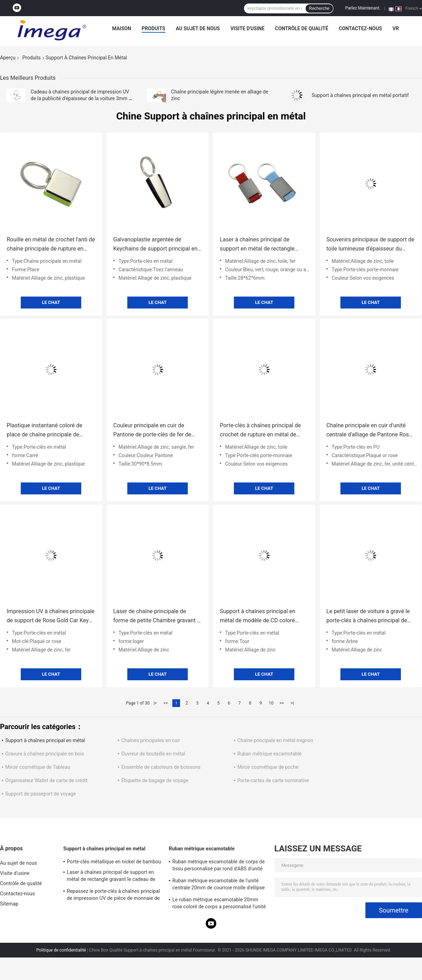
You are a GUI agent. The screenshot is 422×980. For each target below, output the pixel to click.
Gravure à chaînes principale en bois (45, 754)
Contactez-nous (360, 28)
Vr (396, 28)
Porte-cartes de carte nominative (273, 780)
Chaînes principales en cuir (151, 740)
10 (271, 703)
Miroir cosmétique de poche (268, 767)
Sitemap (9, 904)
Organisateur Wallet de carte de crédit (46, 780)
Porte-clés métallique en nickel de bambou (114, 862)
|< (155, 703)
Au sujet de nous (198, 28)
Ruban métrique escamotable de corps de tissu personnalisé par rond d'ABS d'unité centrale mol (219, 866)
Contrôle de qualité (302, 28)
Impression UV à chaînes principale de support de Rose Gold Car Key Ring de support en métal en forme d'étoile (51, 616)
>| (292, 703)
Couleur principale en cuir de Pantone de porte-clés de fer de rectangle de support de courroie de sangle (154, 431)
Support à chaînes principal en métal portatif (360, 95)
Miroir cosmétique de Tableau (38, 767)
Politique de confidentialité (61, 950)
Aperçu (8, 58)
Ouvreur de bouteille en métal (153, 754)
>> (282, 703)
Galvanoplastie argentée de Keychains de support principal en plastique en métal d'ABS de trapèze (155, 245)
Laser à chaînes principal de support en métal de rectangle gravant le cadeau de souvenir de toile (261, 245)
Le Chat (51, 302)
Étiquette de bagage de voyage (155, 780)
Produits (154, 28)
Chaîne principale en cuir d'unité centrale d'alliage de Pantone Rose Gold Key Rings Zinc (369, 431)
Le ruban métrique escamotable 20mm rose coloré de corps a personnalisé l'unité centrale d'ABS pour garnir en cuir (219, 904)
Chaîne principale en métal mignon (275, 740)
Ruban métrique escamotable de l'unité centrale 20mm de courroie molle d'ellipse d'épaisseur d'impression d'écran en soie (219, 885)
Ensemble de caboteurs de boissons (161, 767)
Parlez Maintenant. (363, 8)
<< (166, 703)
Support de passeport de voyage (41, 794)
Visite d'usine (247, 28)
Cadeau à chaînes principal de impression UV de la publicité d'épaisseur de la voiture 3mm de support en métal (82, 98)
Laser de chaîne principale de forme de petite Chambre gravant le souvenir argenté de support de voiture (157, 616)
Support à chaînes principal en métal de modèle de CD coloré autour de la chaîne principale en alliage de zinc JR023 (260, 616)
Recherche (319, 8)
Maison (122, 28)
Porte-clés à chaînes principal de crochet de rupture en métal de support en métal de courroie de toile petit (260, 431)
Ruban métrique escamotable (270, 754)
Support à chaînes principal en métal (45, 740)
